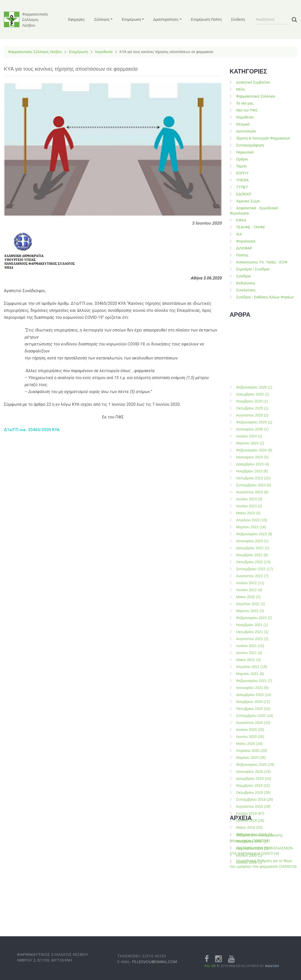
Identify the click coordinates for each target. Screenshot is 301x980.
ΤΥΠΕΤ (242, 187)
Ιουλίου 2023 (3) (249, 745)
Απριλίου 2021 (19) (251, 913)
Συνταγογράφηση (250, 145)
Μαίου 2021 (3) (248, 906)
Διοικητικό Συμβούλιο (253, 82)
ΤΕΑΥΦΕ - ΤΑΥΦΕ (251, 227)
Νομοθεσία (104, 52)
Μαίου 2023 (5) (248, 759)
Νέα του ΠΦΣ (247, 110)
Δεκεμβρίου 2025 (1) (253, 640)
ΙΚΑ (239, 234)
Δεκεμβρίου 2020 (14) (254, 941)
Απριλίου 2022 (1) (251, 850)
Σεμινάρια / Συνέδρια (253, 269)
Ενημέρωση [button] (131, 19)
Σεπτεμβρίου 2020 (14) (255, 962)
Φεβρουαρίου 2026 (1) (254, 633)
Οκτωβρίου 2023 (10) (253, 724)
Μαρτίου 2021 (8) (250, 920)
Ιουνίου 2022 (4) (249, 836)
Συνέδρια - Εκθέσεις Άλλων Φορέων (265, 297)
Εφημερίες (76, 19)
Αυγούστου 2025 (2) (252, 661)
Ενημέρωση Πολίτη (206, 19)
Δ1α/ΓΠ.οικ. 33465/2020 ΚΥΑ (32, 430)
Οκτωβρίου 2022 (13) (253, 808)
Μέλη (240, 89)
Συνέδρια (243, 276)
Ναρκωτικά (245, 152)
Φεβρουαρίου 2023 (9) (254, 780)
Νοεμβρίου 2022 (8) (252, 801)
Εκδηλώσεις (246, 283)
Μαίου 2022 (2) (248, 843)
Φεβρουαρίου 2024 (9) (254, 696)
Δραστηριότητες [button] (166, 19)
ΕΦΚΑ (241, 220)
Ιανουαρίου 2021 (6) (252, 934)
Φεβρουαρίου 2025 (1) (254, 668)
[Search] (273, 19)
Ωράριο (242, 159)
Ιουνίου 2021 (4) (249, 899)
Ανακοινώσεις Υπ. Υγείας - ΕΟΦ (262, 262)
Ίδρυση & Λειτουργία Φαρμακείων (263, 138)
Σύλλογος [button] (102, 19)
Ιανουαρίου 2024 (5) (252, 703)
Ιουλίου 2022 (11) (250, 829)
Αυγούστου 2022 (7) (252, 822)
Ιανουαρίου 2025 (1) (252, 675)
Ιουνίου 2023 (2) (249, 752)
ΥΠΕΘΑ (242, 180)
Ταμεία (241, 166)
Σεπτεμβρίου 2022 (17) (255, 815)
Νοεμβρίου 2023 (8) (252, 717)
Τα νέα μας (245, 103)
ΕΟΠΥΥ (242, 173)
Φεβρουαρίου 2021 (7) (254, 927)
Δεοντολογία (246, 131)
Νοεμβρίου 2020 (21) (253, 948)
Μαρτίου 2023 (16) (251, 773)
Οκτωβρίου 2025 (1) (252, 654)
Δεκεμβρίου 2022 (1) (253, 794)
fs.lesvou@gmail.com (154, 972)
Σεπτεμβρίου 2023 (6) (254, 731)
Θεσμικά (243, 124)
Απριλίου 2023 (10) (251, 766)
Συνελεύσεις (246, 290)
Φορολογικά (246, 241)
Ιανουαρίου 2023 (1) (252, 787)
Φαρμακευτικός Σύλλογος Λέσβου (35, 52)
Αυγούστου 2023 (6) (252, 738)
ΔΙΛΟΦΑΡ (244, 248)
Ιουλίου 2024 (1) (249, 682)
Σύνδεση (238, 19)
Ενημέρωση (78, 52)
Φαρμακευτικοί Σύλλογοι (255, 96)
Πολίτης (242, 255)
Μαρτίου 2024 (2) (250, 689)
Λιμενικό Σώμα (248, 201)
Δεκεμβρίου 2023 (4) (253, 710)
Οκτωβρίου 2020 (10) (253, 955)
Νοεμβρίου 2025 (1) (252, 647)
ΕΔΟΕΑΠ (244, 194)
